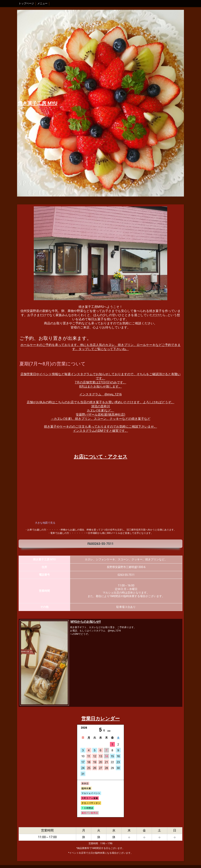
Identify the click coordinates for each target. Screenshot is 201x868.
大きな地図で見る (45, 523)
